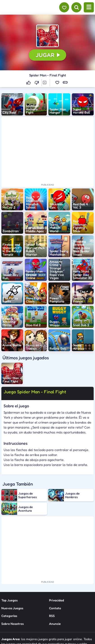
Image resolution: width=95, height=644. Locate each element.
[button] (47, 36)
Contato (55, 574)
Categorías (9, 582)
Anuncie (55, 590)
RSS (52, 582)
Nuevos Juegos (12, 574)
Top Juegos (9, 566)
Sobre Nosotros (12, 590)
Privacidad (57, 566)
